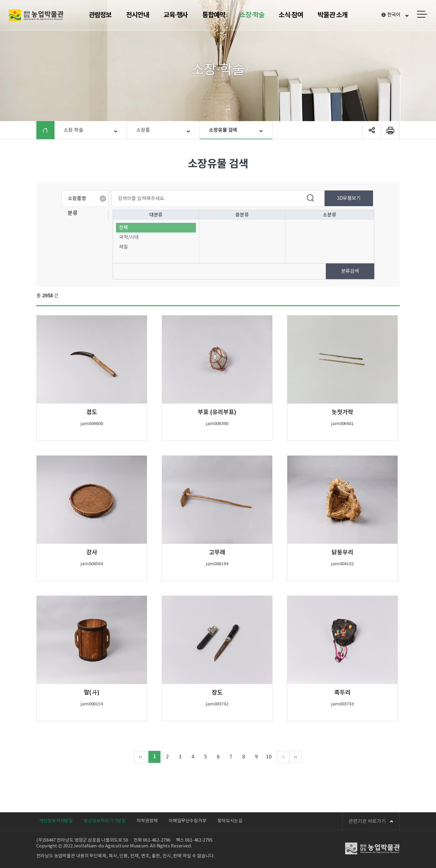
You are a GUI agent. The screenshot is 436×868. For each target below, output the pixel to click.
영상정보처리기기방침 (105, 821)
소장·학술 (252, 15)
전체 (124, 228)
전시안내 (137, 15)
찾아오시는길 (230, 821)
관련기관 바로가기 (371, 821)
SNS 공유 (372, 130)
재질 (124, 247)
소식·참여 (291, 15)
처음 (140, 757)
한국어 (394, 15)
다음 (283, 757)
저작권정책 (147, 821)
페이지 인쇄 (390, 130)
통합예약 (214, 15)
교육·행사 (176, 15)
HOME (50, 130)
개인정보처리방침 (56, 821)
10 (269, 757)
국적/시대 (129, 237)
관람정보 (100, 15)
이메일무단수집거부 (188, 821)
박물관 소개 (332, 15)
